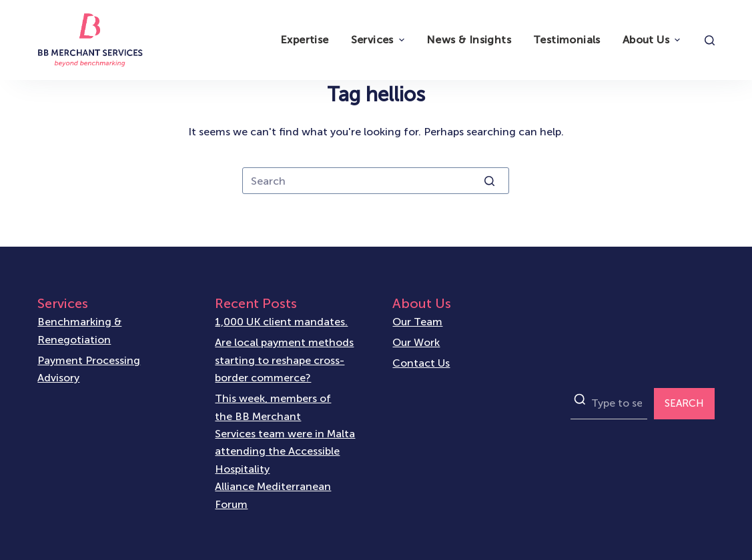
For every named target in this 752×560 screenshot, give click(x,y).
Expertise (305, 40)
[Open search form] (710, 40)
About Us (653, 40)
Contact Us (421, 363)
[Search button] (489, 181)
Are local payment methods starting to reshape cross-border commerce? (284, 360)
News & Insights (469, 40)
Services (379, 40)
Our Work (416, 342)
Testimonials (567, 40)
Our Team (417, 322)
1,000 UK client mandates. (281, 322)
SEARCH (684, 403)
